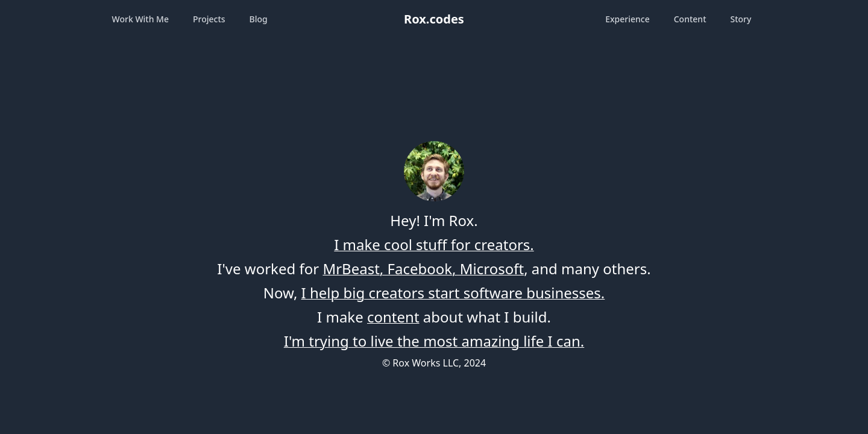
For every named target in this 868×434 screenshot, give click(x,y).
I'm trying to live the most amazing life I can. (434, 341)
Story (741, 19)
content (393, 317)
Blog (259, 19)
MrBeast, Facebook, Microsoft (423, 269)
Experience (627, 19)
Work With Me (140, 19)
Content (690, 19)
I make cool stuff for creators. (434, 244)
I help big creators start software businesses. (453, 293)
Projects (209, 19)
